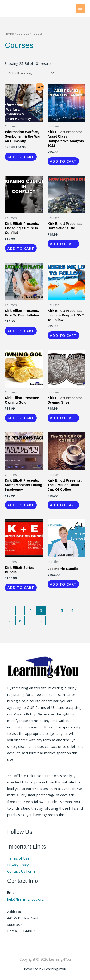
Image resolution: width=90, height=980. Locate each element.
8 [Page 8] (20, 621)
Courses (23, 34)
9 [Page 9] (30, 621)
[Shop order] (30, 73)
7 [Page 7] (10, 621)
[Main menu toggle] (80, 8)
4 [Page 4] (51, 610)
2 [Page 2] (30, 610)
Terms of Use (18, 858)
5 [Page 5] (62, 610)
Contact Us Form (21, 871)
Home (9, 34)
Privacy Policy (18, 865)
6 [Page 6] (72, 610)
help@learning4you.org (26, 899)
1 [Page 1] (20, 610)
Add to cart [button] (21, 157)
